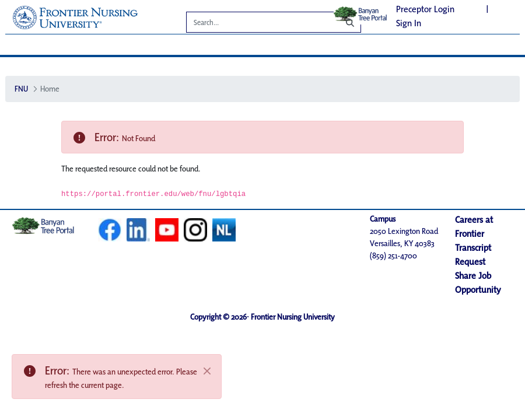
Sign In (409, 23)
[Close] (207, 371)
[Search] (254, 24)
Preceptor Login (425, 9)
